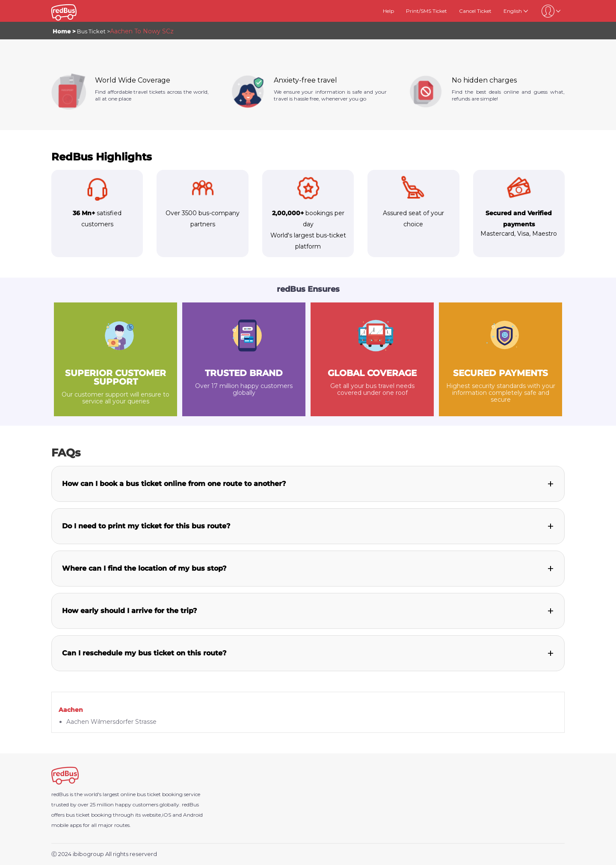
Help (388, 11)
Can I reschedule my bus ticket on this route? (144, 653)
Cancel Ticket (475, 11)
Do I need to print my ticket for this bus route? (146, 526)
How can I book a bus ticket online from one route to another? (174, 484)
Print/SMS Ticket (426, 11)
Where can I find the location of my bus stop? (144, 568)
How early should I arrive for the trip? (129, 611)
